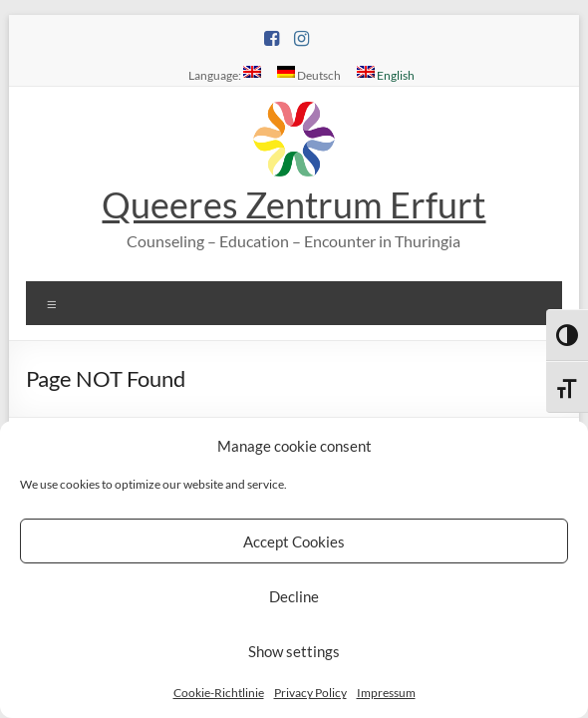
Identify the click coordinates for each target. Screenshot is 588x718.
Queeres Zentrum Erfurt (294, 204)
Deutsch (309, 74)
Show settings (294, 651)
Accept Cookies (294, 541)
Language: (225, 74)
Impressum (386, 693)
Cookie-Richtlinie (219, 693)
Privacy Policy (310, 693)
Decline (294, 596)
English (386, 74)
